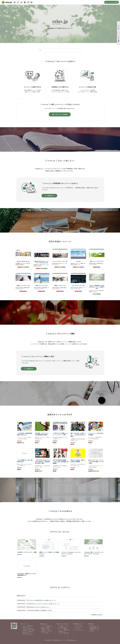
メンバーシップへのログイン (28, 634)
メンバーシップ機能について (47, 626)
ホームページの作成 (63, 624)
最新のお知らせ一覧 (26, 633)
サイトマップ (92, 632)
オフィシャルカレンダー (80, 630)
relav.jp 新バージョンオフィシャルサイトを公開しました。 (43, 604)
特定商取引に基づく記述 (94, 629)
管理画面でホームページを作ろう (29, 630)
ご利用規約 (92, 630)
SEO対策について (62, 632)
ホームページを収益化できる (28, 629)
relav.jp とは (44, 624)
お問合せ (92, 624)
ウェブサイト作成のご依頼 (64, 633)
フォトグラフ (78, 629)
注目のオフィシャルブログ (47, 630)
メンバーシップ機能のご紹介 (64, 630)
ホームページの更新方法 (63, 629)
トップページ (26, 624)
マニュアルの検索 (45, 633)
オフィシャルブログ (79, 626)
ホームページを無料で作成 (28, 626)
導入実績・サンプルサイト (47, 632)
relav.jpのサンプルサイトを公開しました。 (39, 607)
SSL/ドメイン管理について (47, 627)
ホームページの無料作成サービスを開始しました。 (41, 600)
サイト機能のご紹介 (62, 627)
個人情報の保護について (94, 627)
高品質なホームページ (27, 627)
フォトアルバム (78, 627)
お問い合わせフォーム (94, 626)
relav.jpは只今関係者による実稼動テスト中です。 (41, 610)
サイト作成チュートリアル (64, 626)
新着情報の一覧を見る (97, 615)
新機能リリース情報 (45, 629)
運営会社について (79, 624)
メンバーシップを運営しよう (28, 632)
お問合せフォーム (64, 519)
